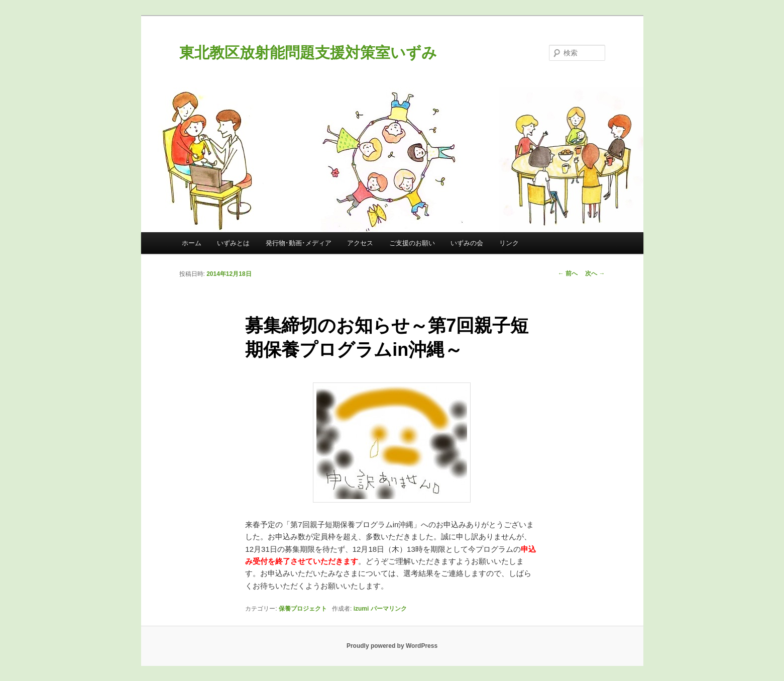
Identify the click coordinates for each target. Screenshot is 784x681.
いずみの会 (467, 243)
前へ (568, 273)
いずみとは (233, 243)
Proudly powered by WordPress (392, 646)
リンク (509, 243)
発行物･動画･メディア (299, 243)
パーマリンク (389, 609)
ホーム (192, 243)
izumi (361, 609)
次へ (595, 273)
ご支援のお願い (412, 243)
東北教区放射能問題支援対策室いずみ (308, 53)
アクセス (360, 243)
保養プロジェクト (303, 609)
